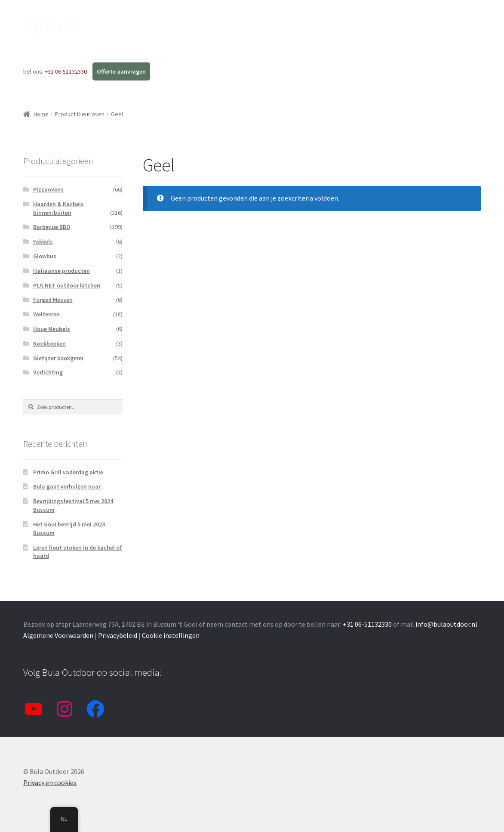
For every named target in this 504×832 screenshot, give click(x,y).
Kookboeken (49, 343)
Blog (152, 34)
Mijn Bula (266, 34)
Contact (225, 34)
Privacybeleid (118, 635)
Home (41, 114)
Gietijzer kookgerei (58, 358)
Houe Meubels (52, 329)
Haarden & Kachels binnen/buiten (58, 208)
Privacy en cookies (50, 783)
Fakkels (43, 241)
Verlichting (48, 372)
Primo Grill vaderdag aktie (68, 472)
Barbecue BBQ (52, 227)
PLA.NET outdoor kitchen (67, 285)
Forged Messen (53, 300)
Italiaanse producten (61, 271)
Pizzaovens (48, 189)
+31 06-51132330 (66, 71)
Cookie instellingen (171, 635)
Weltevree (46, 314)
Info (181, 34)
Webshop (117, 34)
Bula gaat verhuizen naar (68, 486)
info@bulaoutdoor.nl (446, 624)
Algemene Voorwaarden (58, 635)
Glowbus (45, 256)
